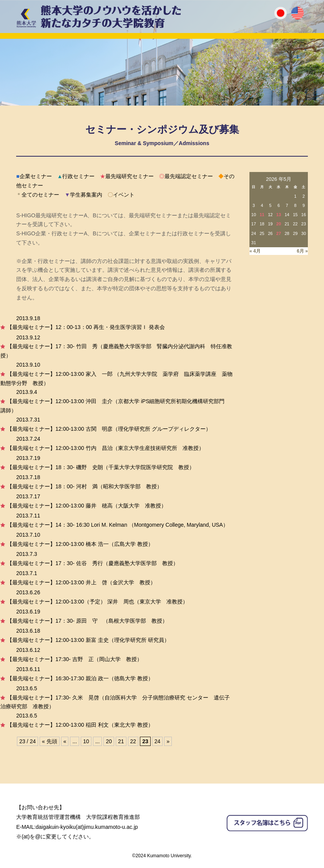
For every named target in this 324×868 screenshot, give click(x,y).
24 (158, 741)
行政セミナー (76, 176)
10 (86, 741)
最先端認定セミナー (186, 176)
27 (279, 233)
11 (262, 215)
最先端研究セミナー (127, 176)
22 (133, 741)
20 (109, 741)
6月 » (302, 251)
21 (121, 741)
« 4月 (255, 251)
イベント (121, 195)
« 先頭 (50, 741)
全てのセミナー (38, 195)
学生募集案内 (83, 195)
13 (279, 215)
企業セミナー (34, 176)
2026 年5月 (279, 179)
